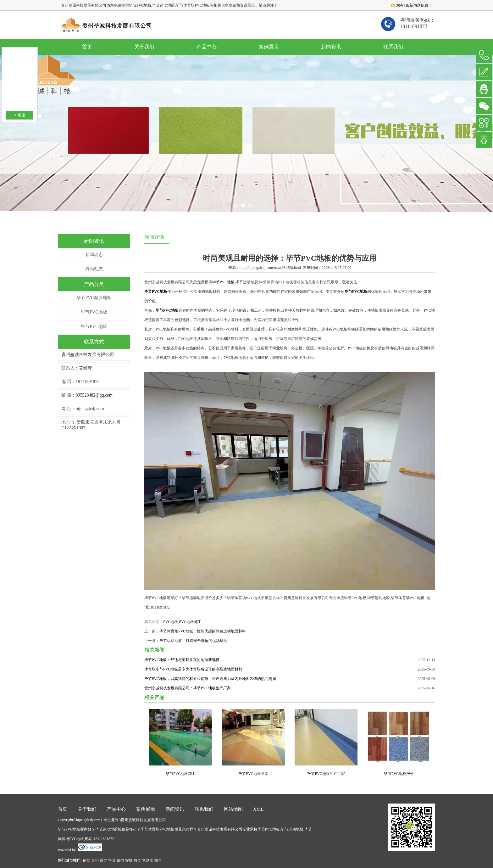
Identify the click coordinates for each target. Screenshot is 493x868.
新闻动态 (94, 255)
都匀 (120, 860)
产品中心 (207, 47)
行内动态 (94, 269)
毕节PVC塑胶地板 (94, 298)
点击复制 (111, 820)
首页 (87, 47)
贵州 (95, 860)
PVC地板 (171, 622)
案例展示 (269, 47)
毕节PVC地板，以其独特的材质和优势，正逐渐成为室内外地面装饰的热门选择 (210, 679)
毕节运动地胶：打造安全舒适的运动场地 (193, 641)
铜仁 (86, 860)
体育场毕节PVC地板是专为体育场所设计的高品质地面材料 (193, 669)
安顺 (129, 860)
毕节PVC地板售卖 (253, 774)
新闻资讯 (331, 47)
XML (258, 809)
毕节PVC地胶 (94, 327)
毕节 (112, 860)
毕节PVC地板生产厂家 (326, 774)
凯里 (158, 860)
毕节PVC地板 (140, 5)
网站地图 (233, 809)
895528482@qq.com (94, 395)
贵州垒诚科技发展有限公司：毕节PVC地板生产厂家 (188, 688)
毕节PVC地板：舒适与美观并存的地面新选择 (182, 660)
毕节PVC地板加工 (181, 774)
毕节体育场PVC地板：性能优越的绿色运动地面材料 (203, 631)
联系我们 (393, 47)
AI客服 (20, 115)
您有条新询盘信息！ (411, 5)
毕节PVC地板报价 (399, 774)
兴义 (137, 860)
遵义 (103, 860)
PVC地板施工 (190, 622)
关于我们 (144, 47)
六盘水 (148, 860)
